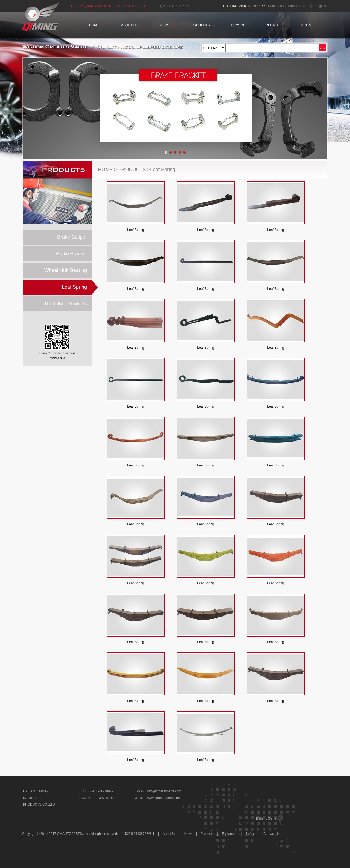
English (321, 6)
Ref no (250, 834)
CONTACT (310, 25)
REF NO (275, 25)
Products (207, 834)
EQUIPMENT (239, 25)
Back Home (297, 6)
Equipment (230, 834)
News (188, 834)
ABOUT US (132, 25)
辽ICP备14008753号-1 (138, 834)
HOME (97, 25)
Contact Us (271, 834)
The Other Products (65, 304)
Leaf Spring (74, 287)
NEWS (168, 25)
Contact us (276, 6)
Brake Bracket (72, 254)
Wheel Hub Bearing (66, 270)
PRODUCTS (203, 25)
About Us (170, 834)
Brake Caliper (72, 237)
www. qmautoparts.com (164, 798)
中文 (310, 6)
